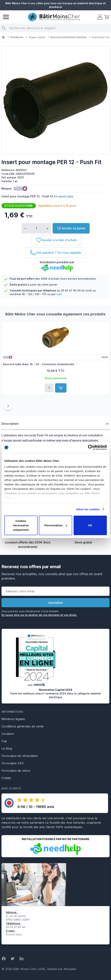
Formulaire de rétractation (20, 756)
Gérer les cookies (88, 509)
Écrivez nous (14, 934)
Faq (4, 741)
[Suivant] (8, 406)
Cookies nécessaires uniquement (21, 525)
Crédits (6, 778)
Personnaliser (56, 525)
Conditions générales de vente (23, 726)
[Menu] (6, 17)
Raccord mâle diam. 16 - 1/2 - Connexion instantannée (39, 364)
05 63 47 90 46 (71, 290)
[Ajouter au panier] (61, 388)
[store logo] (54, 17)
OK (90, 525)
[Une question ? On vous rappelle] (55, 253)
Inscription (56, 603)
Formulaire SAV (13, 763)
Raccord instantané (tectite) (69, 37)
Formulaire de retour (16, 771)
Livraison (8, 734)
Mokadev (70, 969)
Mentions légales (13, 719)
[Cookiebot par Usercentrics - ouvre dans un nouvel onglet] (91, 447)
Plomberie (17, 37)
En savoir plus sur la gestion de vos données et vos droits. (39, 615)
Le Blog (7, 748)
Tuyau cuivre (37, 37)
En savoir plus (64, 196)
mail (59, 294)
